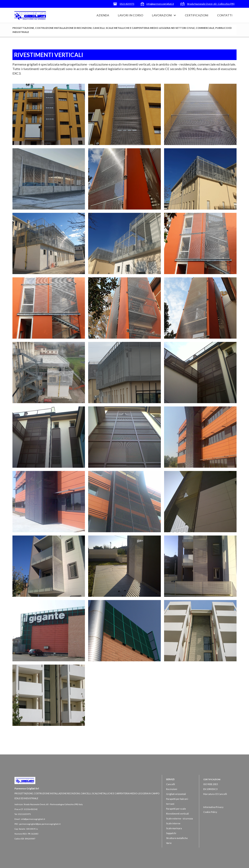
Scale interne (173, 823)
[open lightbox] (49, 114)
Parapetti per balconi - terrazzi (178, 801)
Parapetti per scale (176, 809)
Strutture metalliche (177, 838)
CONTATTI (225, 15)
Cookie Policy (210, 812)
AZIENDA (103, 15)
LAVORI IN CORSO (131, 15)
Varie (169, 843)
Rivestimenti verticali (177, 814)
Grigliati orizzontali (176, 794)
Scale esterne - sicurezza (180, 818)
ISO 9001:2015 (211, 784)
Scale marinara (174, 828)
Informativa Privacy (213, 807)
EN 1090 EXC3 (210, 789)
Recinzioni (172, 789)
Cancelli (171, 784)
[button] (164, 15)
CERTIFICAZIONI (197, 15)
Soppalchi (171, 833)
